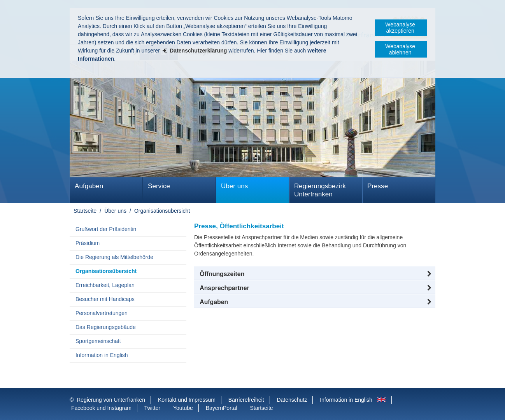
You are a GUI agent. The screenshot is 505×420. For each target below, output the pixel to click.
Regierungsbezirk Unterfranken (320, 190)
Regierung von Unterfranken (111, 400)
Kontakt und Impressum (187, 400)
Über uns (234, 186)
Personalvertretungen (102, 313)
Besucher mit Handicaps (105, 299)
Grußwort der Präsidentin (106, 229)
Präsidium (88, 243)
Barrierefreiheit (246, 400)
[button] (315, 274)
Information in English (102, 355)
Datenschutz (292, 400)
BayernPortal (222, 408)
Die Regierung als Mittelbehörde (114, 257)
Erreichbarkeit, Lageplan (105, 285)
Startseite (85, 211)
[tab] (315, 302)
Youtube (183, 408)
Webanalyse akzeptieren (400, 28)
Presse (378, 186)
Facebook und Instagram (101, 408)
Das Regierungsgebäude (106, 327)
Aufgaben (89, 186)
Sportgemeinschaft (98, 341)
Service (159, 186)
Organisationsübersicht (162, 211)
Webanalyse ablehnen (400, 49)
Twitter (152, 408)
